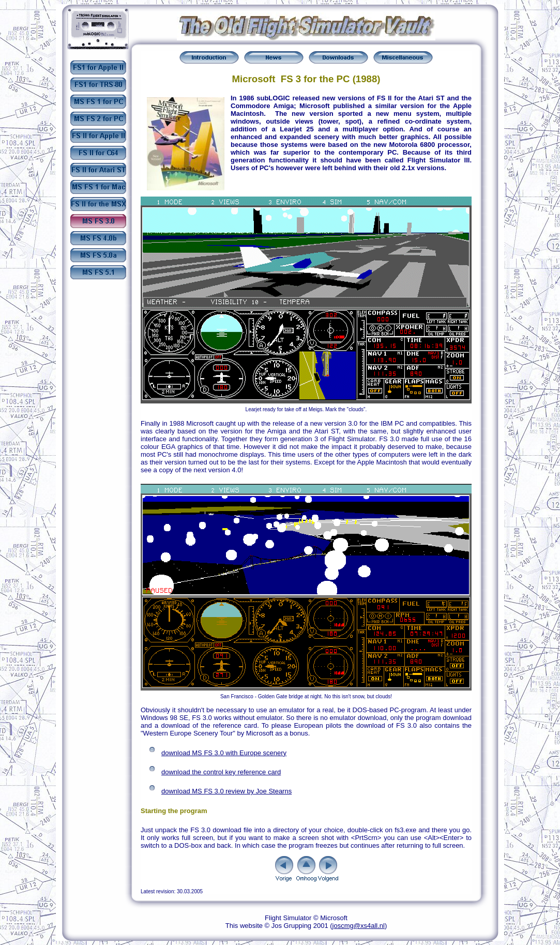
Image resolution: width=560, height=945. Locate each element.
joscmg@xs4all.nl (359, 926)
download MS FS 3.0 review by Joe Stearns (226, 791)
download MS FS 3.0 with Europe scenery (224, 753)
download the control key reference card (221, 772)
